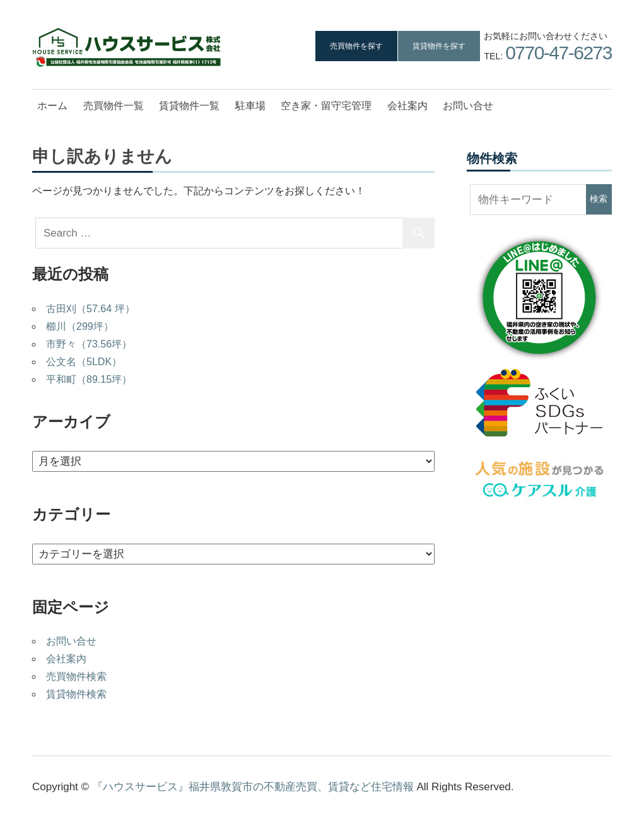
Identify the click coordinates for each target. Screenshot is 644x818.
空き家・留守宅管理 (326, 106)
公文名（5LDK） (84, 362)
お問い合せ (468, 106)
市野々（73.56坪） (89, 344)
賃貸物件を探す (439, 46)
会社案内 (407, 106)
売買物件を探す (356, 46)
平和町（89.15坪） (89, 379)
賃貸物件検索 (76, 694)
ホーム (52, 106)
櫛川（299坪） (80, 326)
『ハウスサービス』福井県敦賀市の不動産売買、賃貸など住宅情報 (253, 787)
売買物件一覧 (114, 106)
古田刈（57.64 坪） (90, 309)
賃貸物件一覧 (189, 106)
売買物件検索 (76, 676)
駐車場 (250, 106)
